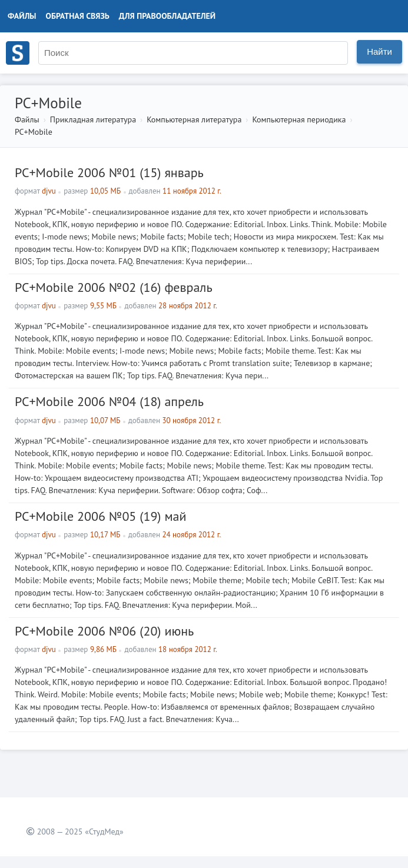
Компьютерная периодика (299, 119)
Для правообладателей (167, 16)
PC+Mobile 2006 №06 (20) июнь (104, 631)
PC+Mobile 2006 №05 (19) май (101, 516)
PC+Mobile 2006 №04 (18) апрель (109, 401)
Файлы (22, 16)
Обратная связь (78, 16)
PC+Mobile (34, 132)
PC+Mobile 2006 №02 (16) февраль (114, 287)
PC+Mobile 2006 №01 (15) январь (109, 172)
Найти (379, 51)
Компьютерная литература (194, 119)
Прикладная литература (93, 119)
